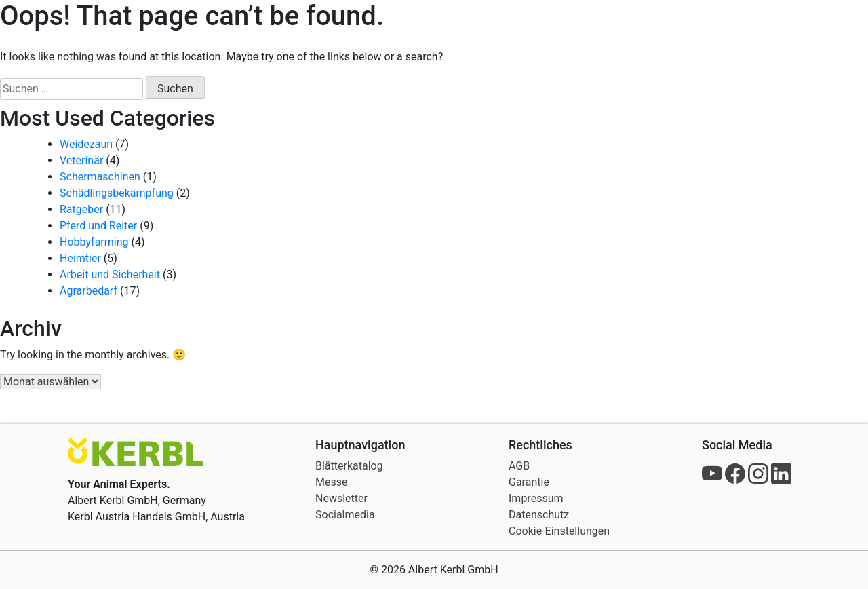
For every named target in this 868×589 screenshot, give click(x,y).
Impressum (536, 498)
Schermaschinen (100, 177)
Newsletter (341, 498)
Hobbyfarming (94, 242)
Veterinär (81, 160)
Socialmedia (345, 515)
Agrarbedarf (88, 291)
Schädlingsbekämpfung (117, 193)
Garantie (529, 482)
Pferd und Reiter (98, 226)
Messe (331, 482)
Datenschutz (539, 515)
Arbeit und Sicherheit (110, 274)
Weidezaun (86, 144)
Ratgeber (81, 209)
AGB (519, 466)
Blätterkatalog (349, 466)
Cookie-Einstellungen (559, 531)
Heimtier (80, 258)
